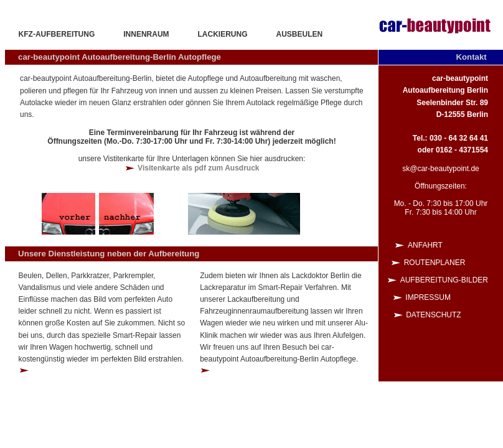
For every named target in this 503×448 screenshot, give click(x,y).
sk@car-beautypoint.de (441, 169)
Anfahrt (448, 245)
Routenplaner (446, 263)
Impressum (447, 297)
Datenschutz (447, 315)
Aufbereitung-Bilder (444, 280)
